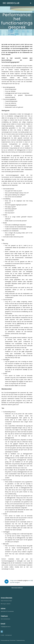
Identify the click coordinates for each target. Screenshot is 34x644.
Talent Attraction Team (6, 601)
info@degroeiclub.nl (6, 627)
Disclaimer (13, 640)
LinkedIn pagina (23, 581)
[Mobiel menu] (31, 3)
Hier (11, 82)
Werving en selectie (6, 604)
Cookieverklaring (21, 640)
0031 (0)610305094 (5, 619)
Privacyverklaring (5, 640)
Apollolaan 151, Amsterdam (7, 611)
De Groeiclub (11, 3)
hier (14, 468)
